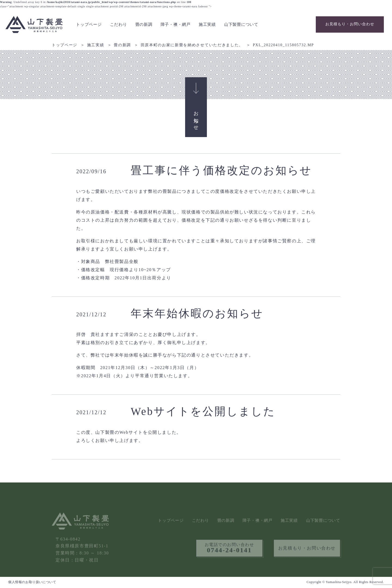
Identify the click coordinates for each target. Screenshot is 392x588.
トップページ (89, 24)
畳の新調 (144, 24)
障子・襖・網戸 (176, 24)
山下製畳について (241, 24)
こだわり (119, 24)
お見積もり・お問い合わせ (350, 24)
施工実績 (207, 24)
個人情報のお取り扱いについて (32, 582)
